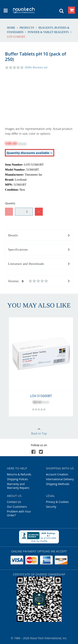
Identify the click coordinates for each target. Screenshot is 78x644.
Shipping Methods (58, 484)
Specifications (39, 250)
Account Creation (57, 474)
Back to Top (39, 430)
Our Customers (17, 507)
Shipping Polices (17, 479)
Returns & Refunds (19, 474)
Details (39, 236)
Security (51, 507)
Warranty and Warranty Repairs (18, 486)
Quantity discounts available (30, 153)
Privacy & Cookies (57, 502)
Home (11, 28)
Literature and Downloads (39, 264)
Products (27, 28)
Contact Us (14, 502)
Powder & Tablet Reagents (48, 32)
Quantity (10, 203)
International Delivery (60, 479)
